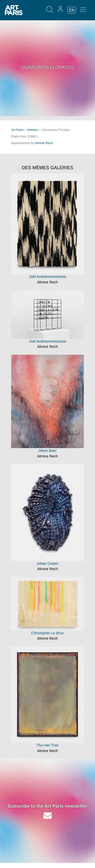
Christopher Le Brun (48, 633)
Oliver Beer (48, 451)
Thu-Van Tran (48, 745)
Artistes (33, 130)
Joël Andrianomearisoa (47, 277)
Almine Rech (44, 143)
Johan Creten (47, 564)
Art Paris (17, 130)
